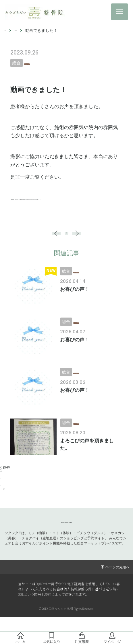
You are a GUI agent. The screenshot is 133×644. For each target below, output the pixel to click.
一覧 (67, 247)
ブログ (30, 30)
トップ (9, 30)
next (5, 508)
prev (5, 487)
